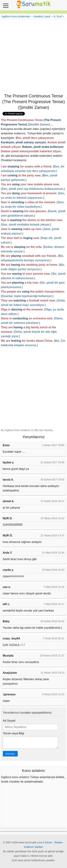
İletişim (59, 842)
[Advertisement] (33, 56)
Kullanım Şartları (33, 847)
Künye (49, 842)
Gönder (10, 754)
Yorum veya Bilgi (13, 733)
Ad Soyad (9, 721)
